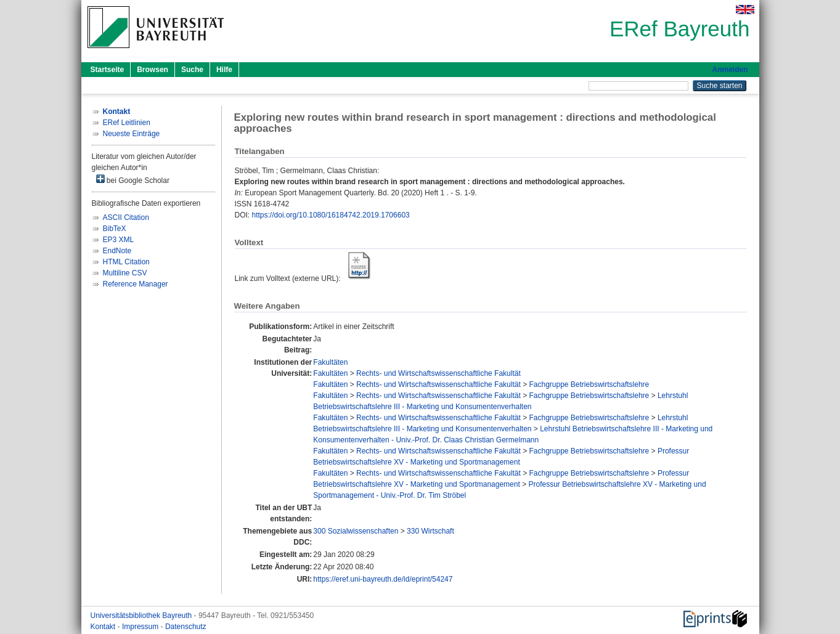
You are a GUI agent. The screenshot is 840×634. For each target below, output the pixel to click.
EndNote (117, 251)
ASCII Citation (126, 217)
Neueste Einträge (132, 134)
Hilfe (224, 70)
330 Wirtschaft (430, 531)
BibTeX (115, 229)
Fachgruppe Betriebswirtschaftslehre (589, 384)
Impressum (141, 627)
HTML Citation (126, 262)
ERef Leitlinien (127, 123)
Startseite (108, 70)
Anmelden (730, 70)
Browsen (153, 70)
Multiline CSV (125, 273)
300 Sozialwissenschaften (356, 531)
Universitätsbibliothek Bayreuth (142, 616)
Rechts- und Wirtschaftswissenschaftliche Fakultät (438, 373)
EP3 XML (119, 240)
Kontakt (104, 627)
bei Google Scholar (133, 180)
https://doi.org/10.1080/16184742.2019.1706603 (331, 215)
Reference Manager (136, 284)
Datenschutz (186, 627)
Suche (192, 70)
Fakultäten (330, 362)
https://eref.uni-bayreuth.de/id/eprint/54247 (383, 579)
